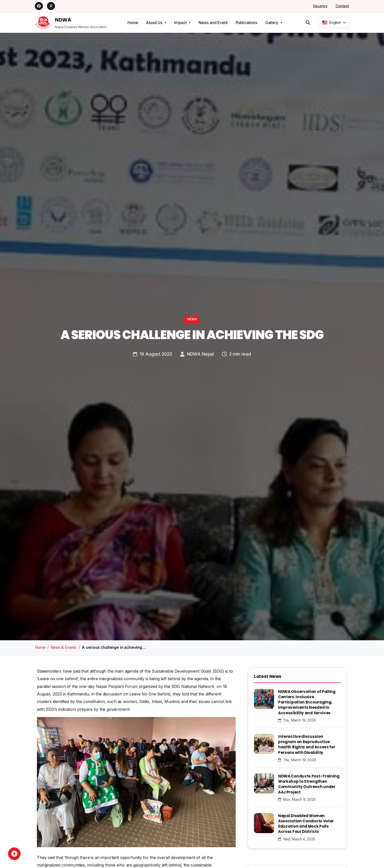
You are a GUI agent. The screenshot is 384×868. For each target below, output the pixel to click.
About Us (154, 22)
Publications (246, 22)
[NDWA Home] (71, 23)
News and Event (213, 22)
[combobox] (334, 22)
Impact (180, 22)
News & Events (63, 647)
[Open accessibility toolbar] (14, 854)
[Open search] (308, 22)
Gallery (272, 22)
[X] (51, 6)
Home (133, 22)
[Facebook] (39, 6)
